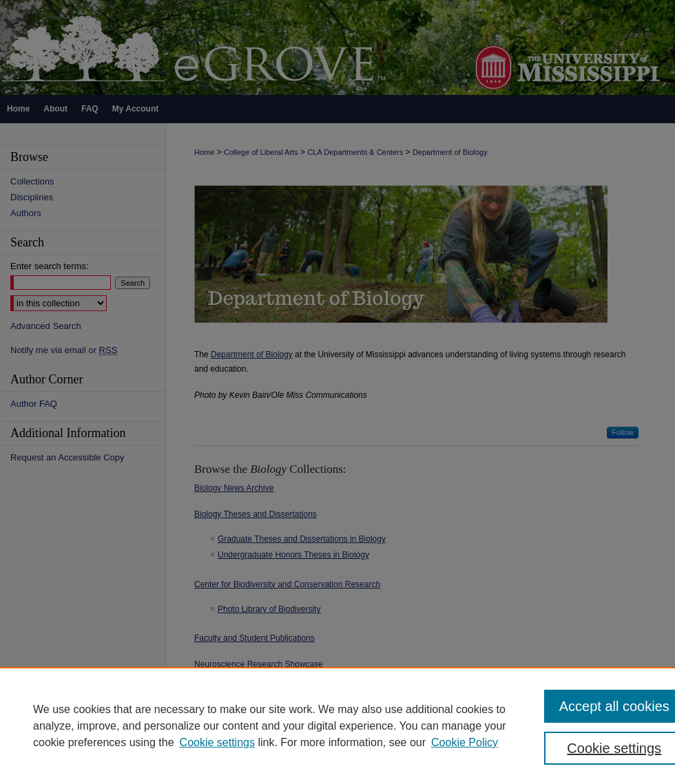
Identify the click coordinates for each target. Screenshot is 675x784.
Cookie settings (217, 742)
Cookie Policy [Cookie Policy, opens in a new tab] (465, 742)
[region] (337, 725)
